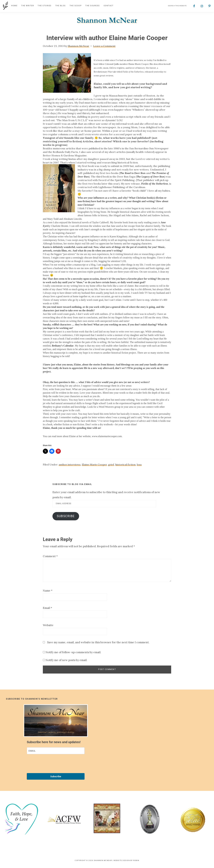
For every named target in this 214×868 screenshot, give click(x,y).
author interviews (70, 466)
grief (111, 466)
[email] (56, 752)
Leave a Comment (104, 48)
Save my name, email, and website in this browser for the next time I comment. (98, 644)
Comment (50, 558)
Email (47, 610)
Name (48, 592)
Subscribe (66, 518)
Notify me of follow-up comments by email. (73, 654)
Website (48, 627)
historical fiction (125, 466)
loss (139, 466)
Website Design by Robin (126, 862)
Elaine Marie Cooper (94, 466)
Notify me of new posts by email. (66, 662)
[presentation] (51, 765)
